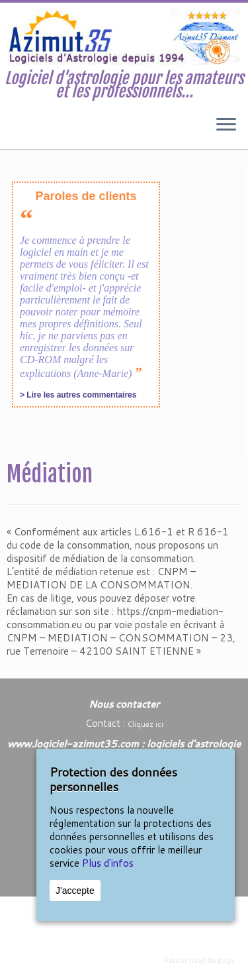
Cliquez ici (145, 724)
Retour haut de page (199, 960)
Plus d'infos (108, 863)
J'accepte (75, 891)
